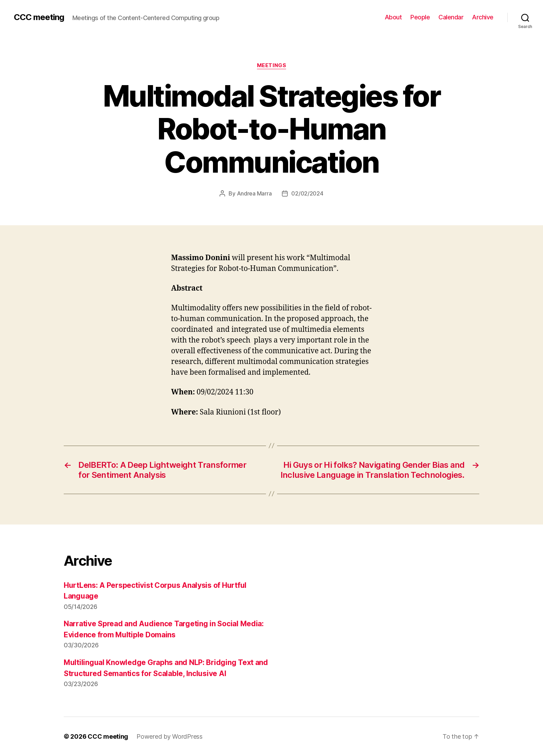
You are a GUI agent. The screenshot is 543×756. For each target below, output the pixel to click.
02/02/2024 (307, 193)
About (393, 17)
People (420, 17)
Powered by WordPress (170, 736)
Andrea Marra (254, 193)
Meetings (271, 65)
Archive (483, 17)
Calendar (451, 17)
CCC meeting (39, 17)
